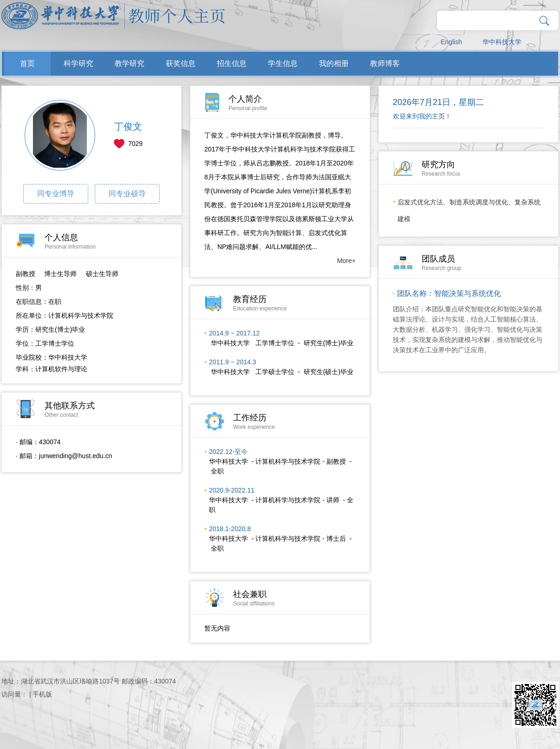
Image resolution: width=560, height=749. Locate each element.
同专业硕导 (127, 194)
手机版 (42, 694)
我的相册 (334, 63)
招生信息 (232, 63)
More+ (346, 261)
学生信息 (283, 63)
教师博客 (385, 63)
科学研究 (78, 63)
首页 (27, 63)
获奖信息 (181, 63)
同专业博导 (56, 194)
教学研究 (130, 63)
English (451, 42)
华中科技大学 (502, 42)
